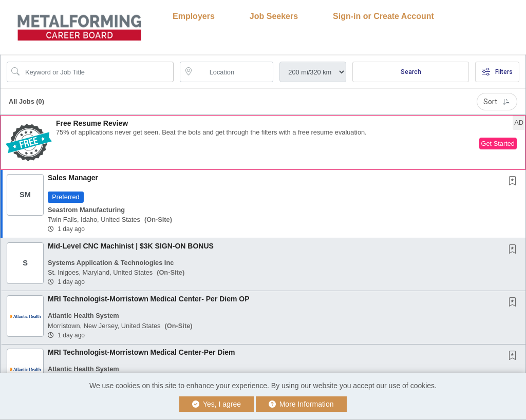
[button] (263, 142)
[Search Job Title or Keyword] (97, 72)
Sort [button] (497, 102)
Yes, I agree (217, 404)
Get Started (498, 144)
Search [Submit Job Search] (411, 72)
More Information (301, 404)
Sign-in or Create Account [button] (383, 16)
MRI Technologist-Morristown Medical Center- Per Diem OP (149, 299)
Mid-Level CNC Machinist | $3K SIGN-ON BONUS (131, 246)
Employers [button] (194, 16)
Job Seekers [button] (274, 16)
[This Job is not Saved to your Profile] (515, 182)
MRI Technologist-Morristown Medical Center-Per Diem (142, 352)
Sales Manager (73, 178)
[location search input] (234, 72)
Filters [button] (497, 72)
